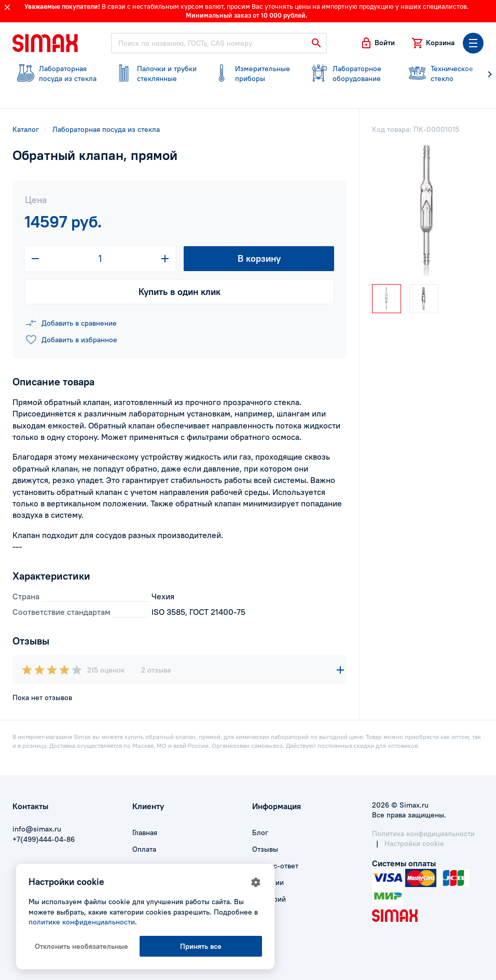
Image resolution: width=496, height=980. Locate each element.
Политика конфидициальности (423, 834)
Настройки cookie (414, 843)
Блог (260, 833)
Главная (145, 833)
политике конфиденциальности (82, 922)
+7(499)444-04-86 (44, 839)
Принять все (201, 946)
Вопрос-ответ (275, 866)
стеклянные (154, 74)
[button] (377, 43)
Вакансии (268, 882)
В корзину (259, 258)
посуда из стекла (55, 74)
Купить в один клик (180, 292)
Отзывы (265, 849)
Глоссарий (269, 899)
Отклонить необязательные (81, 946)
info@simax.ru (37, 829)
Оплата (144, 849)
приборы (251, 74)
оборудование (349, 74)
